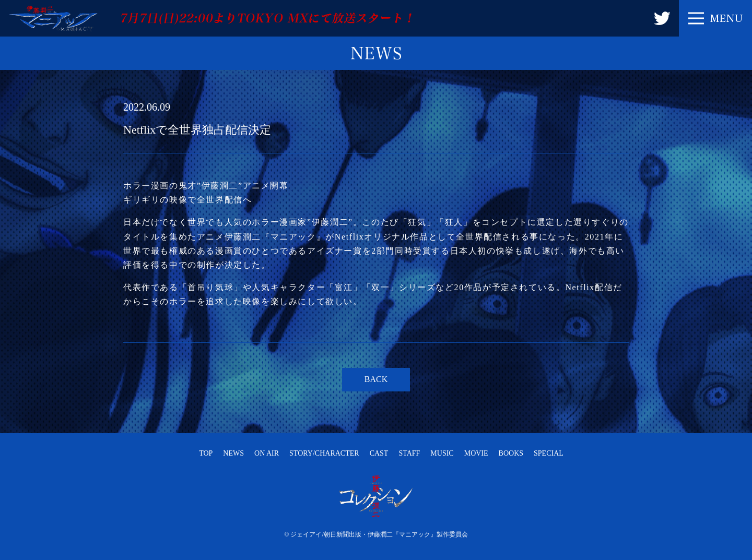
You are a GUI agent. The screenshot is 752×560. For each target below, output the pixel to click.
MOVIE (476, 453)
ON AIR (267, 453)
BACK (376, 379)
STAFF (409, 453)
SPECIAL (549, 453)
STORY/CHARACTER (324, 453)
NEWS (233, 453)
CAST (379, 453)
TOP (206, 453)
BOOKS (511, 453)
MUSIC (442, 453)
